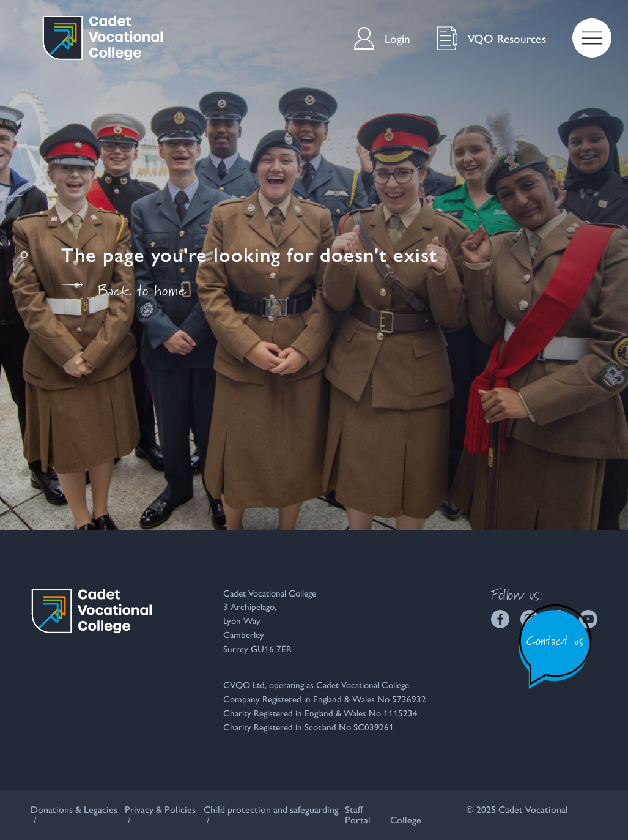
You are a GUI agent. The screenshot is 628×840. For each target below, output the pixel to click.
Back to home (124, 291)
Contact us (556, 640)
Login (382, 38)
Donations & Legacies (74, 809)
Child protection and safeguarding (271, 809)
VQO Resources (492, 38)
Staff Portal (358, 814)
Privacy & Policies (160, 809)
